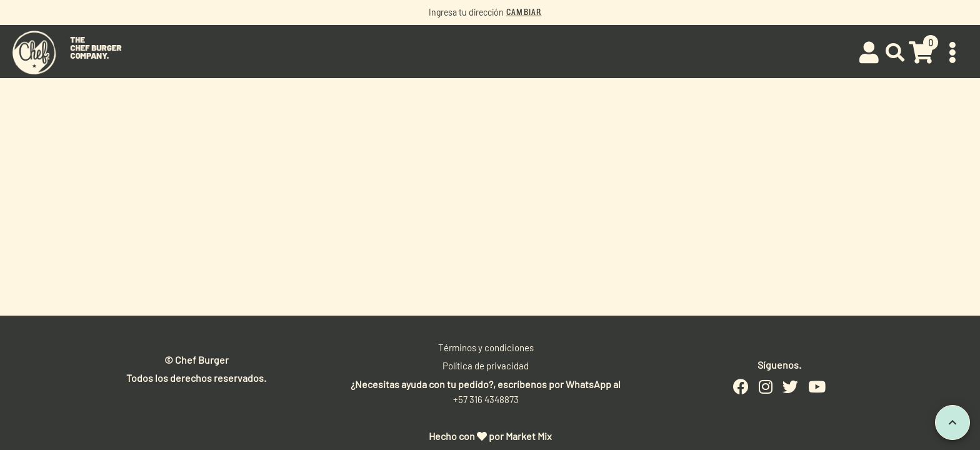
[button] (895, 52)
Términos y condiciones (486, 347)
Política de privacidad (486, 366)
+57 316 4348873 (486, 399)
